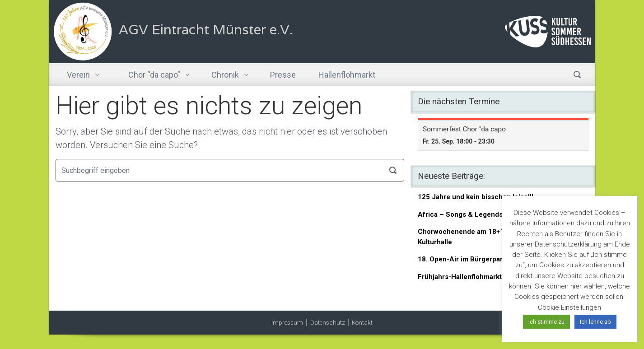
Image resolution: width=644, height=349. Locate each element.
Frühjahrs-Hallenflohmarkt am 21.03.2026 (484, 277)
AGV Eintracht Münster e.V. (206, 30)
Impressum (287, 322)
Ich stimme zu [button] (546, 322)
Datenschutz (328, 322)
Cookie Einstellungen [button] (569, 307)
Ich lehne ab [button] (595, 322)
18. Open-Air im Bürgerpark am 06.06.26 (483, 259)
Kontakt (362, 322)
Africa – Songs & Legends (460, 214)
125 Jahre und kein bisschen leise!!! (476, 197)
